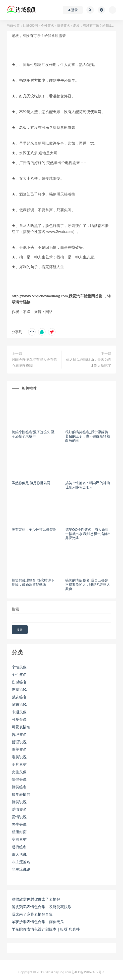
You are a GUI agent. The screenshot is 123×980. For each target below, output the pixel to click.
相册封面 (19, 832)
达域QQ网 (30, 25)
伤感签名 (19, 682)
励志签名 (19, 697)
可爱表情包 (21, 727)
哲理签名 (19, 734)
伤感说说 (19, 689)
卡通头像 (19, 712)
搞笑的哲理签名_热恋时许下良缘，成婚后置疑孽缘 (33, 582)
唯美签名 (19, 749)
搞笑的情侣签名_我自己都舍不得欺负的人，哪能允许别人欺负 (88, 584)
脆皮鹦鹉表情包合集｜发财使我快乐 (42, 907)
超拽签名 (19, 847)
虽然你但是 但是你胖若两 (31, 483)
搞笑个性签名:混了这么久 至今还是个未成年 (33, 434)
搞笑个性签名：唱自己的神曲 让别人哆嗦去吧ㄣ (88, 485)
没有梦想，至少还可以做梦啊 (34, 529)
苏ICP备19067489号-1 (88, 972)
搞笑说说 (19, 802)
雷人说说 (19, 854)
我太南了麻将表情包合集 (32, 914)
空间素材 (19, 839)
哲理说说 (19, 742)
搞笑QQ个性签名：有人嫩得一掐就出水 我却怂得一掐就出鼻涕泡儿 (88, 534)
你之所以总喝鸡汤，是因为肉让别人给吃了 (89, 362)
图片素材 (19, 764)
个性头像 (19, 667)
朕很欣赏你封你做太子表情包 (36, 899)
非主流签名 (21, 862)
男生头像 (19, 824)
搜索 (15, 609)
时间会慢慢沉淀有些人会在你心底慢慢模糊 (34, 362)
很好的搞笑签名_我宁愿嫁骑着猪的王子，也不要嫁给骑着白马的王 (88, 436)
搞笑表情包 (21, 794)
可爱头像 (19, 719)
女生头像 (19, 772)
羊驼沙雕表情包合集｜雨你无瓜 (38, 922)
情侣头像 (19, 779)
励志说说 (19, 704)
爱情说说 (19, 817)
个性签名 (48, 25)
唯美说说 (19, 757)
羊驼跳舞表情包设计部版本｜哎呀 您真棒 (46, 929)
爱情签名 (19, 809)
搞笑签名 (63, 25)
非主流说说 (21, 869)
